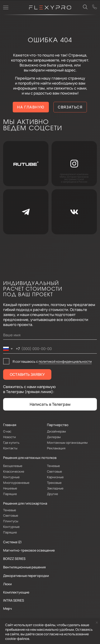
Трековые (54, 483)
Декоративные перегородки (26, 576)
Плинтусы (11, 521)
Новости (9, 437)
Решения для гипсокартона (25, 503)
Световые (54, 471)
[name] (50, 335)
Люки (7, 584)
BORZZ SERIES (14, 559)
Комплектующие (16, 592)
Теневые (53, 466)
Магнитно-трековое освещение (29, 550)
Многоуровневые (16, 483)
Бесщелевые (13, 466)
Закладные (55, 488)
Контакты (10, 448)
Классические (14, 471)
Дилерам (54, 437)
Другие (53, 494)
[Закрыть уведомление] (97, 623)
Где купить (11, 442)
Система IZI (12, 542)
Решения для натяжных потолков (30, 458)
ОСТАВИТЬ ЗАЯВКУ (27, 374)
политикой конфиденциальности (65, 361)
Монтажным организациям (67, 442)
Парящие (10, 494)
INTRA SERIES (14, 600)
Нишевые (10, 488)
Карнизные (55, 477)
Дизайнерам (56, 431)
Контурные (11, 477)
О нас (7, 431)
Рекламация (56, 448)
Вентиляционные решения (24, 567)
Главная (10, 425)
